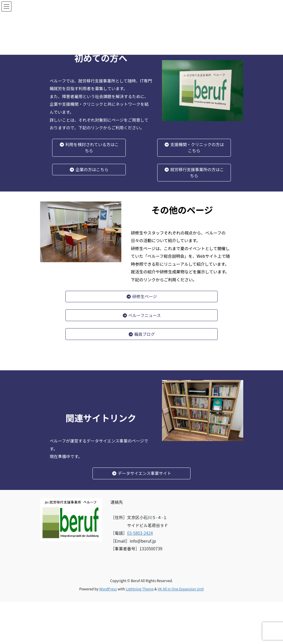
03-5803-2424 (140, 533)
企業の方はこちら (89, 169)
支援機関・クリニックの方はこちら (194, 147)
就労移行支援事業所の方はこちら (194, 172)
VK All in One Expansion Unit (181, 589)
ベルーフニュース (141, 315)
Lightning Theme (140, 589)
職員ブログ (141, 334)
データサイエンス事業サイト (141, 473)
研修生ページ (141, 296)
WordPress (108, 589)
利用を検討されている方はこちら (89, 147)
